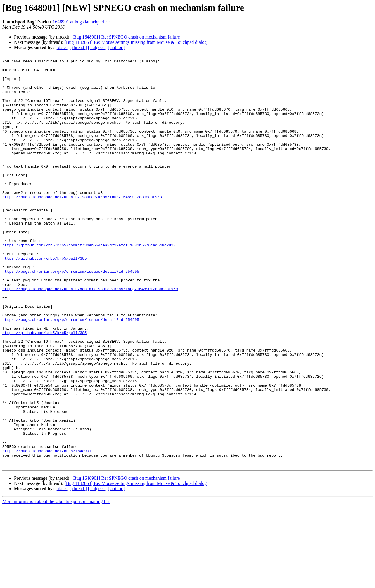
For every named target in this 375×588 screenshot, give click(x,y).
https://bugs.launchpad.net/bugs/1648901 (47, 530)
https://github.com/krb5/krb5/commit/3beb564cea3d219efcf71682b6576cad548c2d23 (89, 283)
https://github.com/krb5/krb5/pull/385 (45, 298)
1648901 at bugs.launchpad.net (82, 22)
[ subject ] (97, 47)
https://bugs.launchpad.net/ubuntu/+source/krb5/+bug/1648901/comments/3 (82, 225)
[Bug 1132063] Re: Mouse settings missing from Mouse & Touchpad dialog (135, 42)
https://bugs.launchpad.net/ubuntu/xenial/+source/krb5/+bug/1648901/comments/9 (90, 335)
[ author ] (117, 47)
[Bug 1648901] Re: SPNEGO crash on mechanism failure (126, 37)
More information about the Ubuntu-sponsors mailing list (56, 583)
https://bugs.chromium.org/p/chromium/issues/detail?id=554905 (71, 314)
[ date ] (62, 47)
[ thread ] (78, 47)
